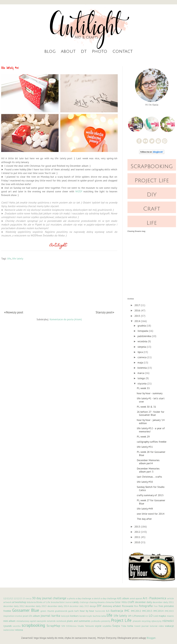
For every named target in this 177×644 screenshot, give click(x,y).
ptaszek (137, 621)
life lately (18, 258)
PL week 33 (143, 388)
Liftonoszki (138, 616)
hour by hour (87, 611)
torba (130, 626)
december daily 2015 (79, 606)
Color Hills (121, 602)
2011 (138, 537)
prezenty (106, 621)
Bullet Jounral (66, 602)
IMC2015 (169, 611)
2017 (138, 305)
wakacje (169, 626)
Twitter (152, 141)
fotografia (146, 606)
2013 (138, 527)
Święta (116, 626)
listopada (143, 331)
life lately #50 (145, 482)
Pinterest (165, 141)
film (136, 606)
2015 (138, 316)
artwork (7, 602)
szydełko (107, 626)
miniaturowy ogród (26, 621)
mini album (9, 621)
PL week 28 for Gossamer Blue (151, 453)
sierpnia (142, 347)
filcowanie (128, 606)
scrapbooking (33, 625)
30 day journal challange (49, 598)
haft (77, 611)
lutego (142, 378)
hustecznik (100, 611)
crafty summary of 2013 (150, 495)
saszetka (17, 626)
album (126, 598)
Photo (100, 51)
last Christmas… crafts (149, 477)
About (68, 51)
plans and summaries (79, 621)
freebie (7, 611)
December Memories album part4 (148, 462)
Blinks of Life (43, 602)
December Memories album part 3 (148, 470)
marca (141, 373)
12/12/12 (8, 598)
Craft (152, 209)
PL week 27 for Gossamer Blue (151, 502)
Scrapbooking (152, 166)
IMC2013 (147, 611)
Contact (123, 51)
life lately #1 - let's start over (151, 400)
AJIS (119, 598)
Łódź (156, 616)
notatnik (51, 621)
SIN (63, 626)
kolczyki (65, 616)
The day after (144, 519)
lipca (141, 352)
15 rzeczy (27, 598)
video (161, 626)
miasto (170, 616)
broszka (55, 602)
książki (89, 616)
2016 (138, 310)
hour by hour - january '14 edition (151, 422)
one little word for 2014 (151, 514)
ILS (108, 611)
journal (46, 616)
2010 (138, 542)
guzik (71, 611)
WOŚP (79, 191)
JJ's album (35, 616)
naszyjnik (41, 621)
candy (75, 602)
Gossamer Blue (26, 610)
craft (131, 602)
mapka (162, 616)
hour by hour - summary (150, 393)
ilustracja (117, 611)
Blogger (151, 638)
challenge (84, 602)
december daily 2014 (58, 606)
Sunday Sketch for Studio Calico (151, 488)
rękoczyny (156, 621)
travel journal (141, 626)
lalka (104, 616)
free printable (166, 606)
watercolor (9, 630)
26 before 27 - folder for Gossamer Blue (151, 413)
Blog (50, 51)
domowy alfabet (112, 606)
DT (84, 51)
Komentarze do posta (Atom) (66, 319)
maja (141, 362)
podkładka (96, 621)
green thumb (47, 611)
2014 (138, 321)
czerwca (142, 357)
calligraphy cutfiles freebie (152, 442)
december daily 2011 (163, 602)
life (9, 258)
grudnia (142, 326)
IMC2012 (136, 611)
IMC (127, 611)
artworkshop (19, 602)
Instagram (158, 141)
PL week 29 (143, 437)
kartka (56, 616)
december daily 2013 (36, 606)
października (145, 336)
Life (152, 223)
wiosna (19, 630)
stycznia (142, 383)
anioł (132, 598)
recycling (146, 621)
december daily (143, 602)
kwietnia (142, 368)
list (147, 616)
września (143, 341)
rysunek (8, 626)
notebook (61, 621)
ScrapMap (53, 626)
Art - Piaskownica (154, 598)
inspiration (9, 616)
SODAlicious (71, 626)
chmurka (110, 602)
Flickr (145, 141)
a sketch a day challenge (104, 598)
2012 (138, 532)
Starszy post (104, 312)
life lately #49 (145, 509)
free (156, 606)
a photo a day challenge (79, 598)
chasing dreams (97, 602)
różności (168, 621)
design (93, 606)
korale (83, 616)
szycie (98, 626)
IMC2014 (158, 611)
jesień (26, 616)
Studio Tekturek (86, 626)
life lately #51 (145, 447)
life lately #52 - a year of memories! (151, 430)
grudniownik (61, 611)
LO (151, 616)
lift (130, 616)
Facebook (139, 141)
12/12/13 (18, 598)
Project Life (152, 181)
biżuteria (31, 602)
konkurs (74, 616)
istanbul (19, 616)
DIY (152, 195)
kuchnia (97, 616)
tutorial (154, 626)
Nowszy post (15, 312)
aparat (139, 598)
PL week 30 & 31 (146, 407)
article (171, 598)
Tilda (124, 626)
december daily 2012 (14, 606)
